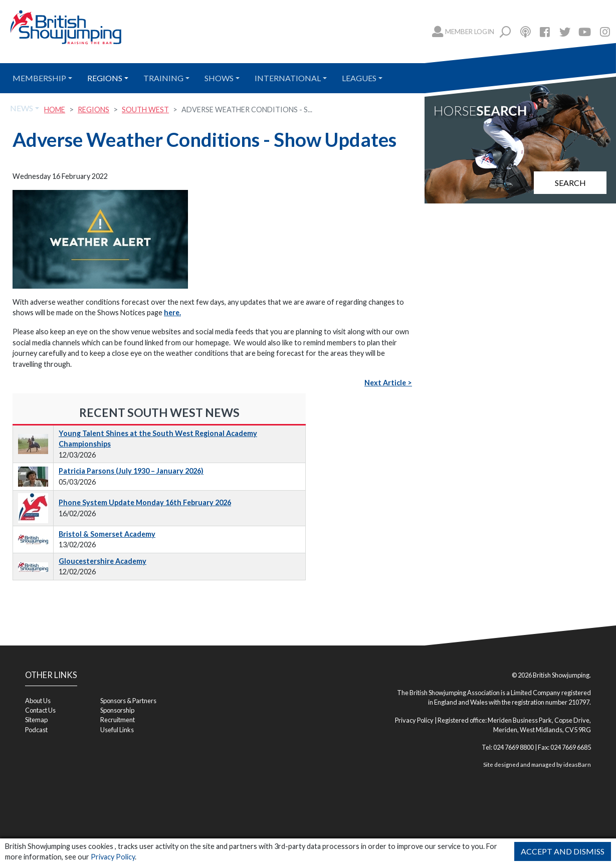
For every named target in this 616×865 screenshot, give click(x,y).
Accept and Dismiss (563, 851)
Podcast (36, 730)
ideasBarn (577, 765)
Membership (39, 78)
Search (570, 183)
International (288, 78)
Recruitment (118, 720)
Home (55, 110)
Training (163, 78)
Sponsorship (117, 710)
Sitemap (36, 720)
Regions (105, 78)
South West (145, 110)
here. (172, 312)
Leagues (359, 78)
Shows (219, 78)
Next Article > (388, 383)
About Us (38, 701)
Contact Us (40, 710)
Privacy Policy (113, 857)
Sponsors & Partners (128, 701)
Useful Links (117, 730)
